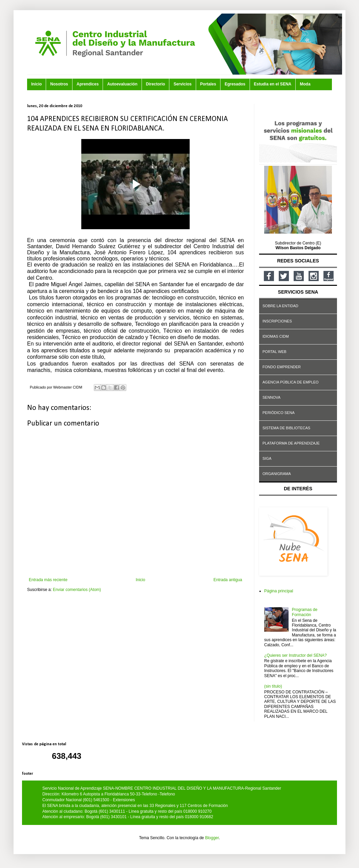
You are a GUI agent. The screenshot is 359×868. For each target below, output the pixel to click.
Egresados (235, 84)
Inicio (36, 84)
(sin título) (273, 686)
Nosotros (59, 84)
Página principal (279, 591)
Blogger (212, 838)
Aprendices (88, 84)
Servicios (182, 84)
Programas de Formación (305, 612)
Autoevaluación (122, 84)
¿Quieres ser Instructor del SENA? (295, 655)
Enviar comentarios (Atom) (77, 590)
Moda (305, 84)
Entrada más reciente (48, 580)
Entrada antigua (228, 580)
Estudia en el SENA (273, 84)
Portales (208, 84)
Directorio (156, 84)
